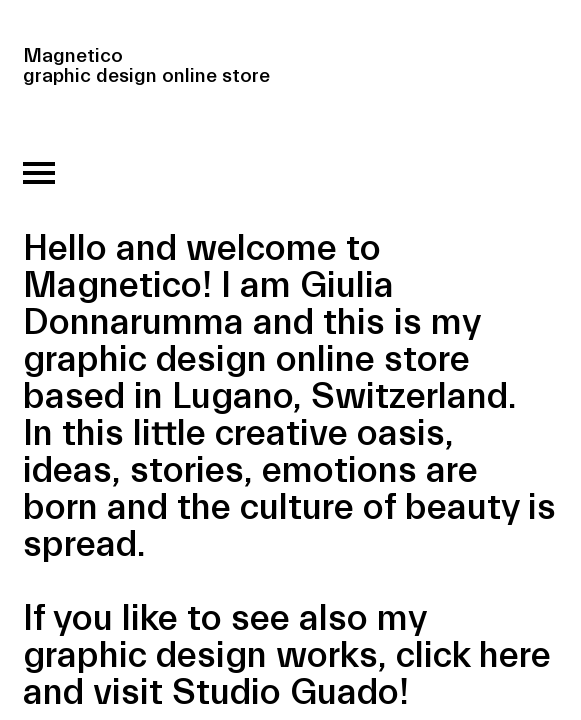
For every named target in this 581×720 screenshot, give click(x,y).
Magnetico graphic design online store (146, 54)
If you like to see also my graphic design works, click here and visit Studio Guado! (287, 655)
